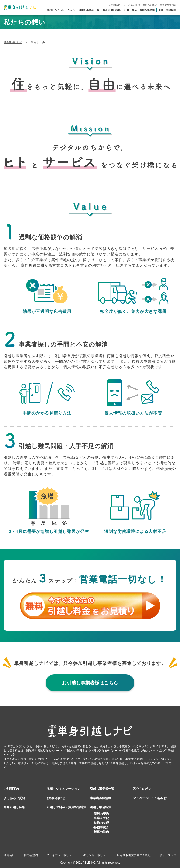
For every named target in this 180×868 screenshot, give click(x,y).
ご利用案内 (115, 5)
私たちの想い (150, 5)
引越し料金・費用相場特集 (139, 10)
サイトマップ (168, 855)
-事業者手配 (101, 818)
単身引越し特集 (112, 10)
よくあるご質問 (132, 5)
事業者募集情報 (168, 5)
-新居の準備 (101, 832)
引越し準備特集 (167, 10)
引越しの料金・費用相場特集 (67, 807)
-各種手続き (101, 827)
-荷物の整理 (101, 823)
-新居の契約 (101, 814)
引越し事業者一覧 (89, 10)
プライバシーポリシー (60, 855)
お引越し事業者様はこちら (90, 683)
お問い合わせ (56, 798)
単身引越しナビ (13, 42)
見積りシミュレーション (61, 10)
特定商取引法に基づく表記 (134, 855)
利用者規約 (31, 855)
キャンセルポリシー (96, 855)
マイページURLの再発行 (150, 798)
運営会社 (9, 855)
